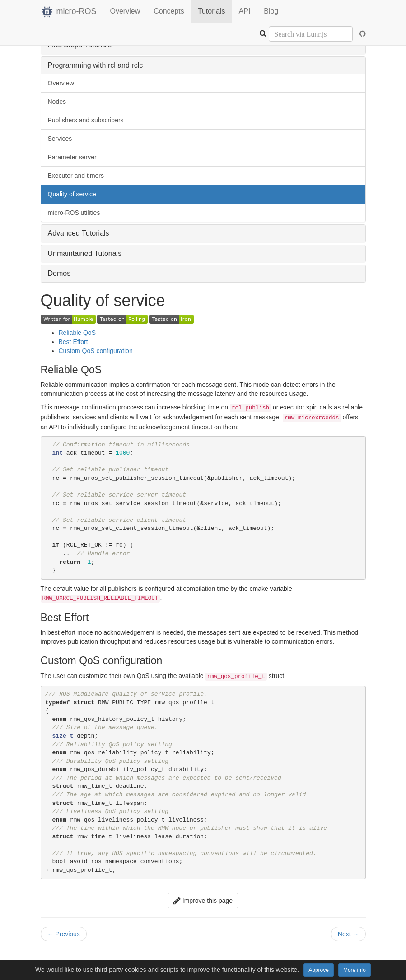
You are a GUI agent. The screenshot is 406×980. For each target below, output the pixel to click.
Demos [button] (59, 273)
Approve (319, 970)
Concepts (169, 11)
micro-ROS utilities (74, 213)
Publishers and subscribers (86, 120)
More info (355, 970)
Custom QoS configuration (96, 351)
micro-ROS (69, 11)
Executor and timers (76, 176)
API (245, 11)
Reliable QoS (77, 333)
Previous (64, 934)
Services (60, 139)
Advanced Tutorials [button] (79, 233)
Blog (271, 11)
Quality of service (72, 194)
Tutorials (212, 11)
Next (348, 934)
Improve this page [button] (203, 901)
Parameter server (72, 157)
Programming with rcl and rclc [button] (96, 65)
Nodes (57, 102)
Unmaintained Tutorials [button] (85, 253)
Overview (125, 11)
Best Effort (73, 342)
